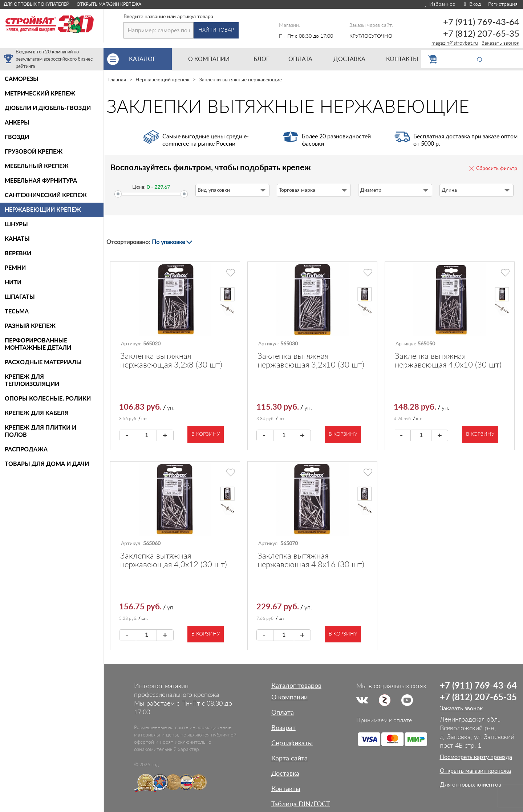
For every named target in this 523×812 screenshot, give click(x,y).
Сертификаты (292, 743)
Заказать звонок (500, 43)
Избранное (440, 4)
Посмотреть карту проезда (476, 757)
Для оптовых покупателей (37, 4)
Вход (472, 4)
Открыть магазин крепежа (109, 4)
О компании (289, 698)
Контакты (286, 789)
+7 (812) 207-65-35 (481, 34)
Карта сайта (289, 759)
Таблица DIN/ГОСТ (301, 804)
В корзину (206, 434)
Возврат (283, 728)
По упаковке (168, 242)
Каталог (150, 59)
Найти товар (216, 30)
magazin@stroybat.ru (455, 43)
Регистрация (503, 4)
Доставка (285, 774)
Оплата (283, 713)
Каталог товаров (296, 686)
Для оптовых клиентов (471, 785)
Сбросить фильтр (497, 169)
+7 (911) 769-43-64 (481, 23)
